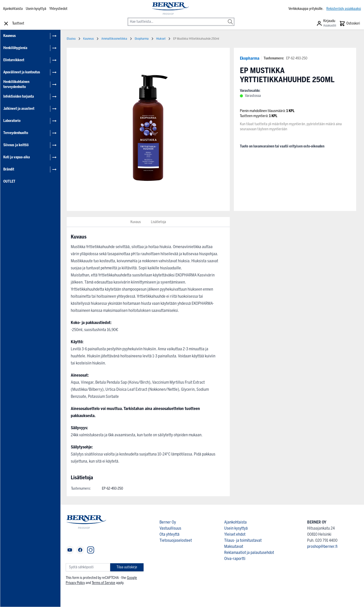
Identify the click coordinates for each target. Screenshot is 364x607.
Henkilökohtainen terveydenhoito (16, 84)
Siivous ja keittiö (16, 145)
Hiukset (161, 39)
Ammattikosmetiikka (114, 39)
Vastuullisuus (170, 528)
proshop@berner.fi (322, 546)
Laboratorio (12, 121)
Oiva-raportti (235, 559)
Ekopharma (250, 58)
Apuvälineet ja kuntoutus (22, 72)
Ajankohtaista (13, 9)
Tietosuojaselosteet (176, 540)
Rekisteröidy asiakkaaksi (344, 9)
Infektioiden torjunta (19, 96)
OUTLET (9, 181)
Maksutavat (234, 546)
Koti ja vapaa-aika (17, 157)
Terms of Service (104, 583)
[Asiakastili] (326, 24)
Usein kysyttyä (36, 9)
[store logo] (170, 9)
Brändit (9, 169)
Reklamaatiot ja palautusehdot (249, 552)
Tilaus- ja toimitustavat (243, 540)
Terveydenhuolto (16, 133)
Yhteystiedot (58, 9)
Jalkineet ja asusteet (19, 109)
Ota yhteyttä (169, 534)
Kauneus (10, 36)
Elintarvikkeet (14, 60)
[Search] (230, 18)
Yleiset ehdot (235, 534)
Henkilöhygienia (15, 48)
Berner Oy (168, 522)
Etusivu (71, 39)
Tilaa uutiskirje (127, 567)
